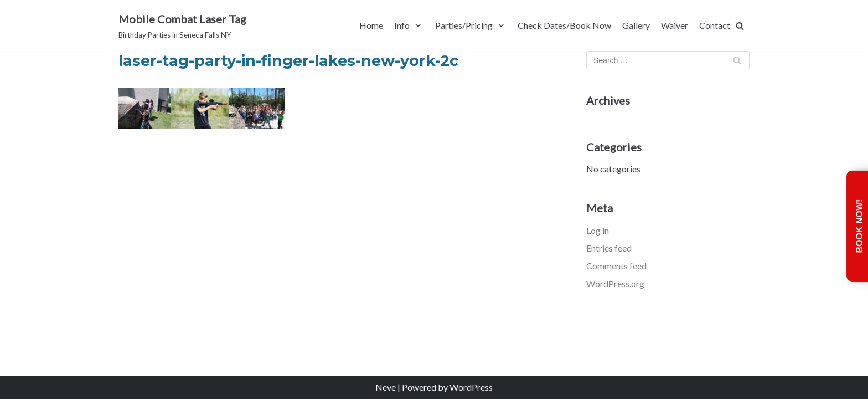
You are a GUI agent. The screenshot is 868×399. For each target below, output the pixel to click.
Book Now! (859, 226)
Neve (386, 387)
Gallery (636, 25)
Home (371, 25)
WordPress (471, 387)
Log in (598, 230)
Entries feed (609, 248)
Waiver (675, 25)
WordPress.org (615, 283)
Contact (715, 25)
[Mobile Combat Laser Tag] (182, 25)
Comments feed (616, 266)
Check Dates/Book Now (564, 25)
